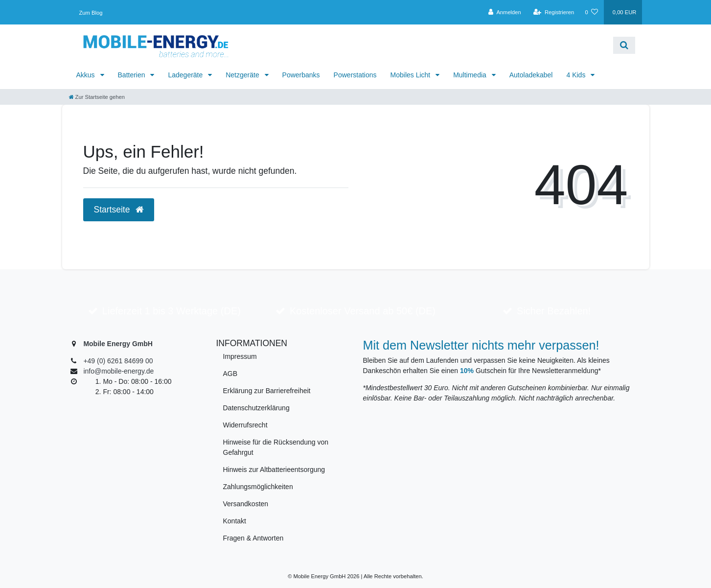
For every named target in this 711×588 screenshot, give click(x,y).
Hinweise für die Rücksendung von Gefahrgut (276, 447)
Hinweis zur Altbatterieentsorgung (274, 470)
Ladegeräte (186, 75)
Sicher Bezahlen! (554, 311)
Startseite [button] (119, 210)
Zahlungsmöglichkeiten (258, 487)
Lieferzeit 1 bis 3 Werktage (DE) (172, 311)
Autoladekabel (531, 75)
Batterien (133, 75)
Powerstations (355, 75)
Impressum (240, 356)
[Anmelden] (505, 12)
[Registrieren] (554, 12)
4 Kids (577, 75)
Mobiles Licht (412, 75)
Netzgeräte (243, 75)
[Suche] (624, 45)
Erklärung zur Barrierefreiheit (267, 391)
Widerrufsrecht (245, 425)
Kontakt (235, 521)
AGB (230, 374)
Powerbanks (301, 75)
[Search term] (427, 45)
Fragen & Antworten (253, 538)
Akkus (87, 75)
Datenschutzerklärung (256, 408)
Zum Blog (91, 13)
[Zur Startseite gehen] (97, 97)
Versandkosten (246, 504)
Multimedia (471, 75)
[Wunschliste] (591, 12)
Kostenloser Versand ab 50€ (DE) (363, 311)
